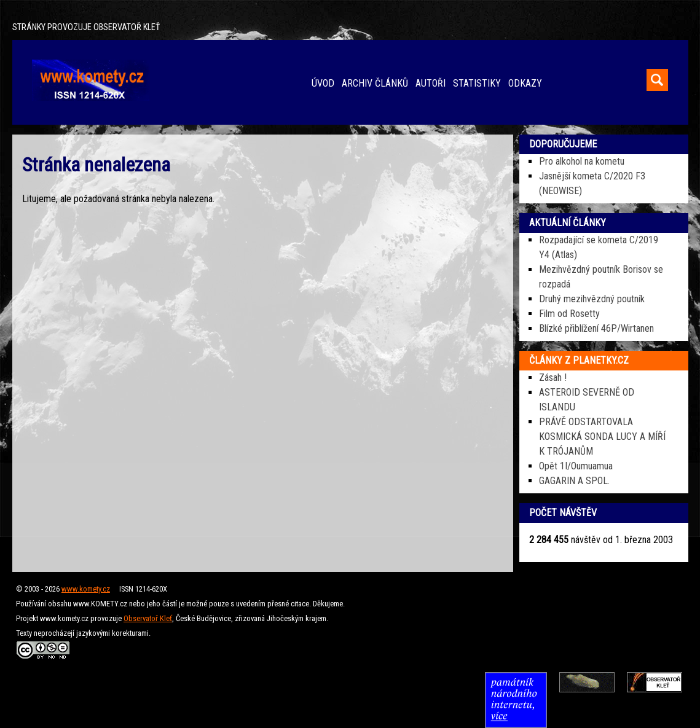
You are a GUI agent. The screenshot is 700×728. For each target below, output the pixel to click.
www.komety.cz (86, 589)
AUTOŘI (431, 83)
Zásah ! (553, 378)
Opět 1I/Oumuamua (576, 466)
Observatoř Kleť (148, 618)
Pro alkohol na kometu (582, 161)
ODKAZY (525, 83)
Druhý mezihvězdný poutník (592, 299)
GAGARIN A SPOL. (574, 481)
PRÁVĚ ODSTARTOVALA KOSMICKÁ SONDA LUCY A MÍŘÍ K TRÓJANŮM (602, 436)
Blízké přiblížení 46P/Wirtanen (596, 328)
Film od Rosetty (569, 314)
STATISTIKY (477, 83)
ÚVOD (323, 83)
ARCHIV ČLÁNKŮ (375, 83)
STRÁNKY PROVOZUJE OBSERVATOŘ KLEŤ (86, 27)
